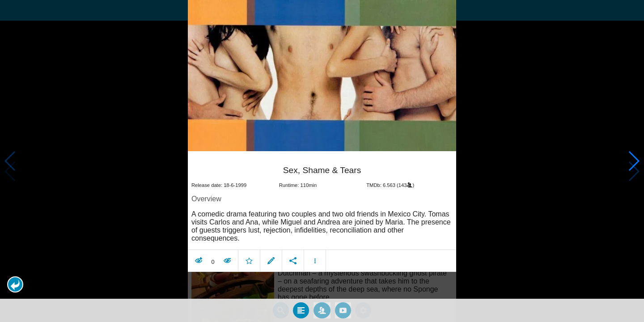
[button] (15, 284)
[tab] (301, 310)
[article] (322, 212)
